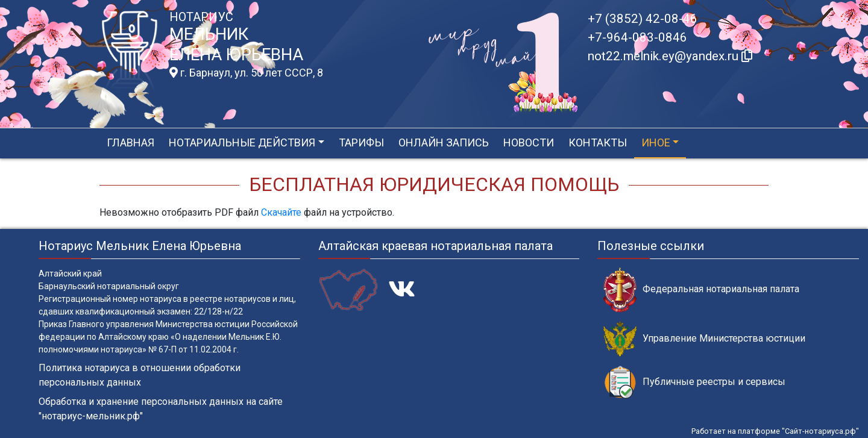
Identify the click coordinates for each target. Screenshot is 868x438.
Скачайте (281, 212)
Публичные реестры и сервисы (694, 382)
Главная (131, 142)
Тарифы (361, 142)
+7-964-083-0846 (637, 37)
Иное (656, 142)
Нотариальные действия (242, 142)
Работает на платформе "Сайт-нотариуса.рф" (775, 431)
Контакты (598, 142)
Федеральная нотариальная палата (701, 289)
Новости (529, 142)
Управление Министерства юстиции (704, 339)
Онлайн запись (444, 142)
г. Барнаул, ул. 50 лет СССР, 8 (246, 73)
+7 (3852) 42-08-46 (643, 19)
